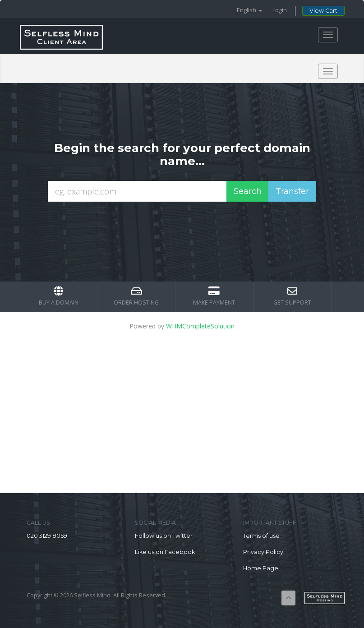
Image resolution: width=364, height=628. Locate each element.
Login (280, 10)
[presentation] (190, 226)
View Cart (323, 11)
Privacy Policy (263, 552)
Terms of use (261, 536)
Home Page (261, 568)
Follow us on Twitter (164, 536)
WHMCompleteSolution (200, 326)
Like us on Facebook (165, 552)
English (249, 10)
